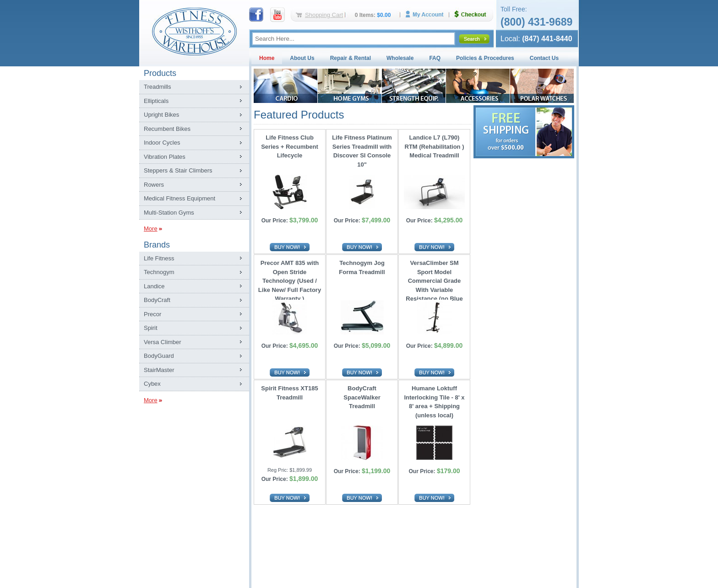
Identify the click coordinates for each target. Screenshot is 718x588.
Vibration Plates (165, 157)
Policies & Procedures (485, 58)
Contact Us (544, 58)
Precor (152, 314)
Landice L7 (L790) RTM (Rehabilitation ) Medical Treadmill (435, 146)
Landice (154, 286)
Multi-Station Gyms (169, 213)
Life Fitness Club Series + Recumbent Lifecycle (290, 146)
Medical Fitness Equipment (179, 198)
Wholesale (400, 58)
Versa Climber (163, 342)
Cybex (152, 384)
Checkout (474, 14)
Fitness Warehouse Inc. (194, 31)
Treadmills (157, 87)
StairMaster (159, 370)
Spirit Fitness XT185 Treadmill (289, 393)
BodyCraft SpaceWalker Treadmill (362, 397)
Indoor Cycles (162, 143)
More (151, 229)
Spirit (151, 328)
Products (160, 73)
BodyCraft (157, 300)
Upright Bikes (161, 115)
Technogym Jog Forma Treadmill (362, 267)
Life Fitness (159, 258)
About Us (302, 58)
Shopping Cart (324, 15)
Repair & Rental (351, 58)
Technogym (159, 272)
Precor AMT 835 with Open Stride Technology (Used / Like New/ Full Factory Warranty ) (290, 278)
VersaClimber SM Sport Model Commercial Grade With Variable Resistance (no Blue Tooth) (434, 278)
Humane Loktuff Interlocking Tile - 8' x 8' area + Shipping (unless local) (434, 402)
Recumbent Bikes (167, 129)
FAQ (435, 58)
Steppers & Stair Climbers (178, 170)
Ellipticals (156, 101)
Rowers (154, 185)
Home (267, 58)
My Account (428, 14)
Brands (157, 245)
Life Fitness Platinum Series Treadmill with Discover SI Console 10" (362, 151)
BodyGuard (159, 356)
